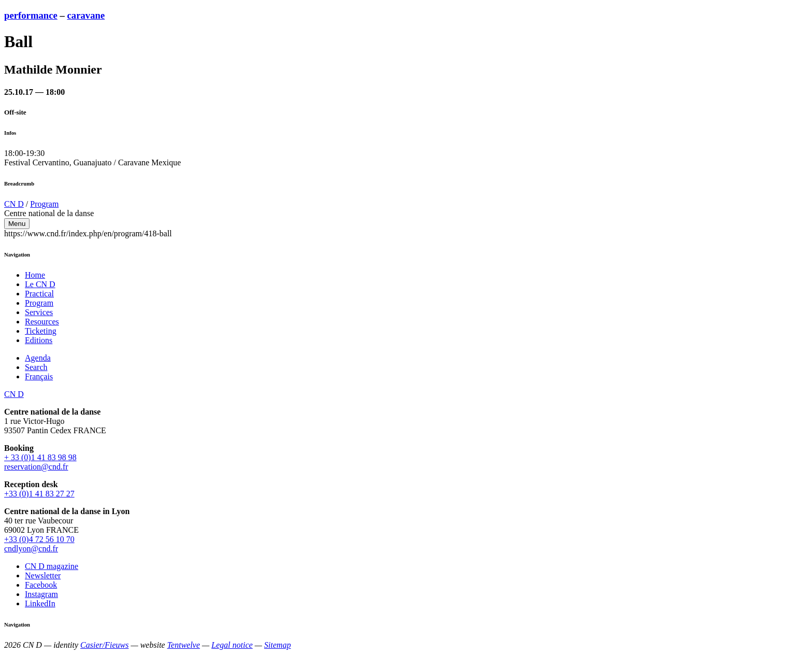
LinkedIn (40, 603)
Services (39, 312)
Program (44, 204)
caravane (86, 15)
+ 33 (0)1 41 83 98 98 (40, 457)
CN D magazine (52, 566)
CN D (14, 204)
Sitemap (278, 645)
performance (31, 15)
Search (36, 367)
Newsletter (43, 575)
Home (35, 275)
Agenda (38, 358)
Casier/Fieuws (104, 645)
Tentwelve (184, 645)
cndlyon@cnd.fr (31, 549)
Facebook (41, 585)
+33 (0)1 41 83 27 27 (39, 494)
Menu (17, 224)
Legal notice (232, 645)
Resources (42, 322)
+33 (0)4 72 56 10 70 (39, 539)
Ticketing (41, 331)
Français (39, 376)
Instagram (41, 594)
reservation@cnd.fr (36, 467)
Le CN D (40, 284)
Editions (39, 340)
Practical (39, 294)
